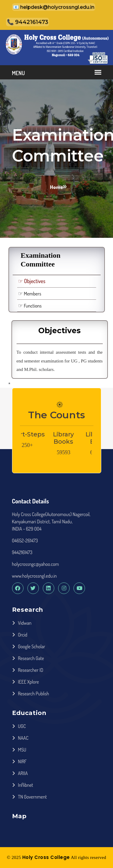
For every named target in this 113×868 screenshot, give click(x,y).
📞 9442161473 (28, 22)
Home (56, 187)
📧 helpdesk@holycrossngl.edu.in (54, 7)
